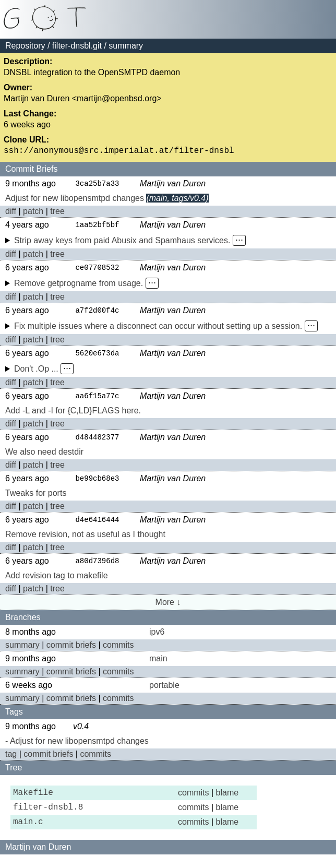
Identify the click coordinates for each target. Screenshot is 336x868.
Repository (25, 46)
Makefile (33, 801)
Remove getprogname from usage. (79, 287)
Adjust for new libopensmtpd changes (75, 201)
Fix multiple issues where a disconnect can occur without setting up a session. (158, 330)
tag (11, 761)
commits (118, 652)
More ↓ (168, 609)
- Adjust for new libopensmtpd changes (77, 748)
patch (33, 214)
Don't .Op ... (36, 373)
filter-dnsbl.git (77, 46)
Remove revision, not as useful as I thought (85, 541)
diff (11, 214)
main (158, 666)
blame (227, 801)
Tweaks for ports (36, 499)
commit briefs (71, 652)
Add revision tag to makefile (57, 583)
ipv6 (157, 639)
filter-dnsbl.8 (48, 818)
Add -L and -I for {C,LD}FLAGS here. (73, 416)
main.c (28, 835)
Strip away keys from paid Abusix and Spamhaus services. (122, 243)
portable (164, 692)
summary (22, 652)
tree (57, 214)
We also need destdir (44, 457)
